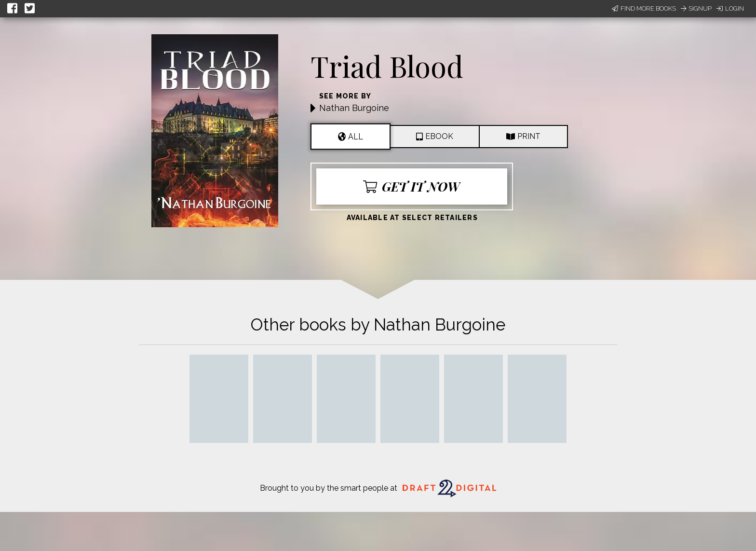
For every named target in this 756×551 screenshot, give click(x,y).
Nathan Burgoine (354, 108)
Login (730, 8)
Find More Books (644, 8)
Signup (696, 8)
